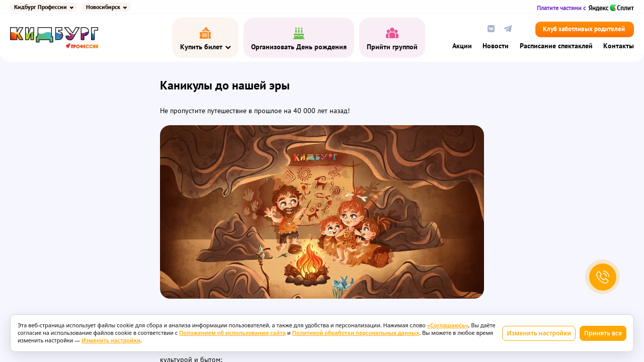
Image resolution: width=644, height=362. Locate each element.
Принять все (603, 333)
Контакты (619, 46)
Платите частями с (585, 8)
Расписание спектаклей (556, 46)
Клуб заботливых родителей (584, 29)
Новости (496, 46)
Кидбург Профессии (41, 7)
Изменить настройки (539, 333)
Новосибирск (103, 7)
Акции (462, 46)
